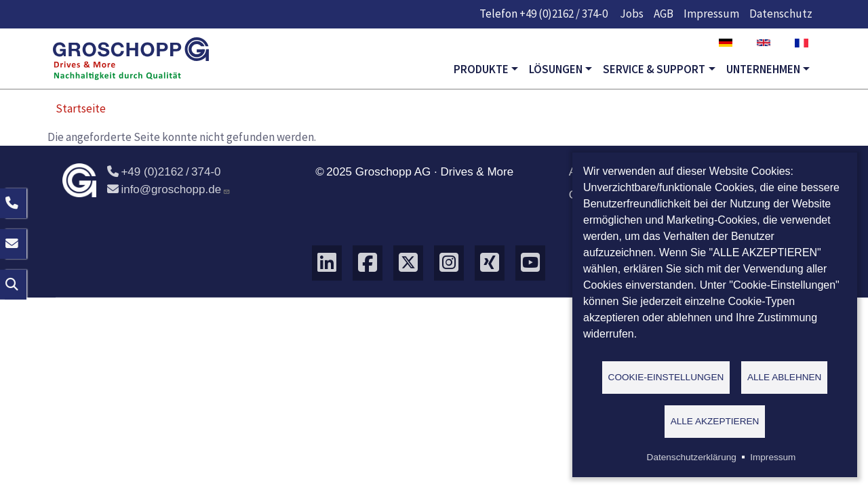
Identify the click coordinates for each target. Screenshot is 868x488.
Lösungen (556, 69)
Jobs (632, 14)
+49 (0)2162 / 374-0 (564, 14)
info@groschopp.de (169, 189)
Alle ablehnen (785, 377)
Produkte (481, 69)
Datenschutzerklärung (692, 457)
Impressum (711, 14)
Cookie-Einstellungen (666, 377)
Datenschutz (781, 14)
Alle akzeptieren (715, 421)
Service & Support (654, 69)
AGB (664, 14)
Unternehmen (763, 69)
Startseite (81, 108)
